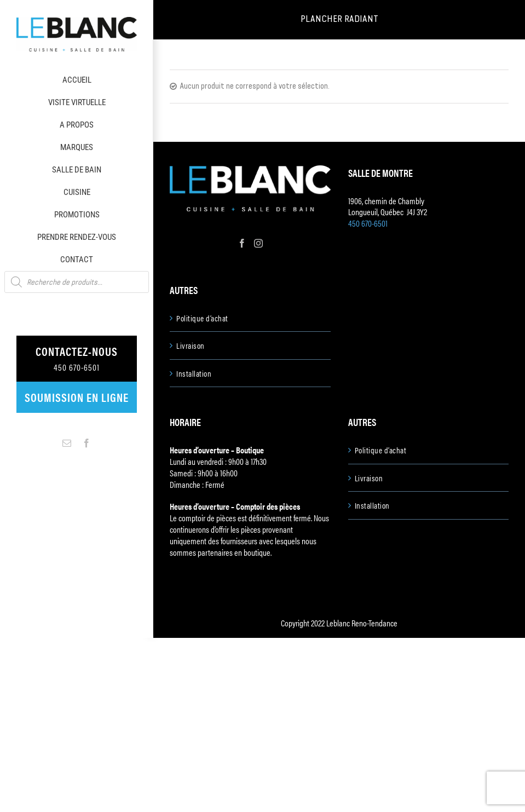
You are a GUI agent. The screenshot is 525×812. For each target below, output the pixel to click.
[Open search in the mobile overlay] (77, 282)
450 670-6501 (368, 223)
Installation (194, 373)
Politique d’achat (202, 318)
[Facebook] (242, 243)
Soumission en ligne (77, 397)
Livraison (191, 345)
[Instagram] (258, 243)
